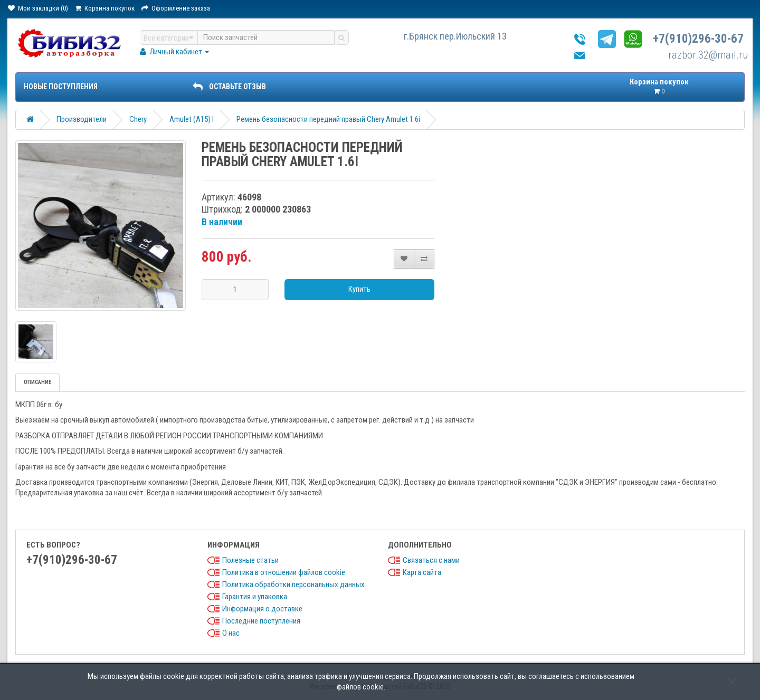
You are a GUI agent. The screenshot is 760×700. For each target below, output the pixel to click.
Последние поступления (261, 621)
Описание (37, 382)
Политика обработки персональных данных (293, 584)
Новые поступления (61, 87)
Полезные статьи (250, 560)
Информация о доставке (262, 609)
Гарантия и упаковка (255, 597)
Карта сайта (422, 572)
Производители (82, 119)
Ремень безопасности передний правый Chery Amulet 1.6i (328, 119)
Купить (359, 289)
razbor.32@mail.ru (708, 55)
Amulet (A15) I (192, 119)
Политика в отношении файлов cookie (284, 572)
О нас (231, 633)
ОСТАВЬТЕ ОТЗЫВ (229, 87)
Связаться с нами (431, 560)
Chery (138, 119)
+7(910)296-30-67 (698, 39)
